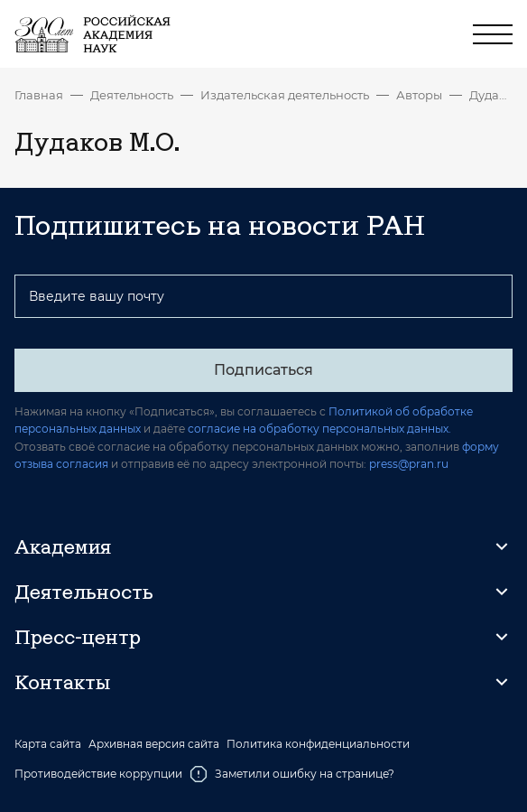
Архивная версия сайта (154, 744)
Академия (63, 546)
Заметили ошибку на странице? (292, 774)
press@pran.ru (409, 464)
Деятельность (132, 95)
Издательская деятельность (285, 95)
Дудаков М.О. (491, 95)
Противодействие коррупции (98, 774)
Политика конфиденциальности (318, 744)
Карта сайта (48, 744)
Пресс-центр (78, 637)
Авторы (419, 95)
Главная (39, 95)
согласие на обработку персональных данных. (319, 429)
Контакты (62, 682)
